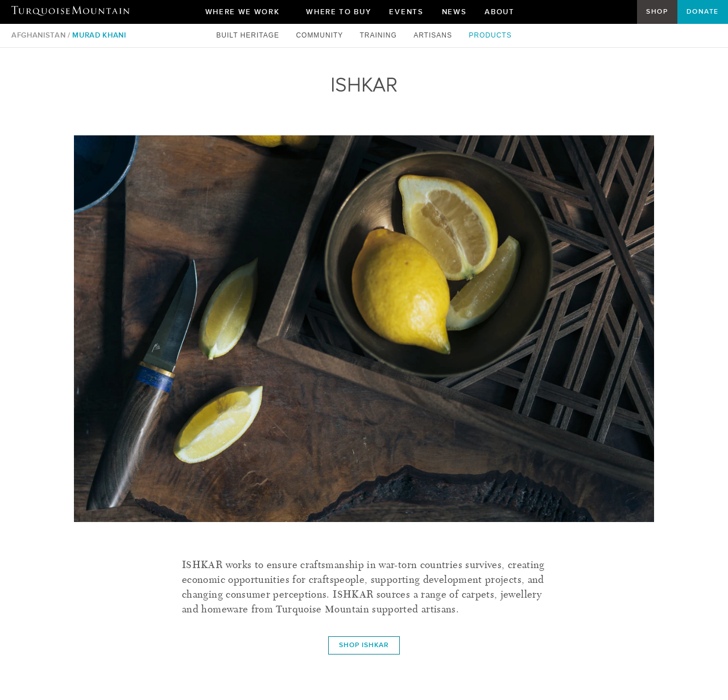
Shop (657, 11)
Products (490, 35)
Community (320, 35)
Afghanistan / (41, 35)
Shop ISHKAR (364, 645)
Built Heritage (249, 35)
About (504, 15)
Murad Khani (99, 35)
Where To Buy (338, 12)
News (454, 12)
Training (379, 35)
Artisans (434, 35)
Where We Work (247, 15)
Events (406, 12)
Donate (703, 11)
